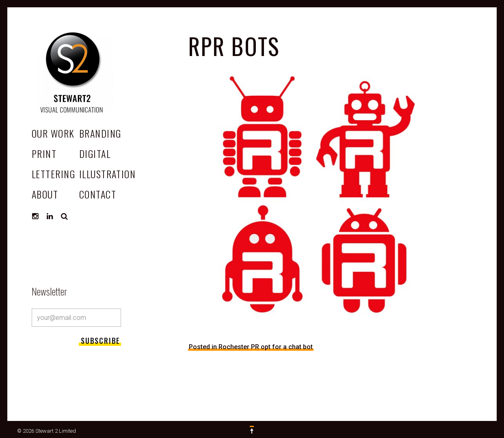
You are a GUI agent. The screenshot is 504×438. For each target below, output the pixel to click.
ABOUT (45, 194)
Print (44, 153)
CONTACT (98, 194)
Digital (95, 153)
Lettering (53, 174)
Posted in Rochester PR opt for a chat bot (251, 347)
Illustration (107, 174)
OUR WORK (53, 133)
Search (65, 216)
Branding (100, 133)
